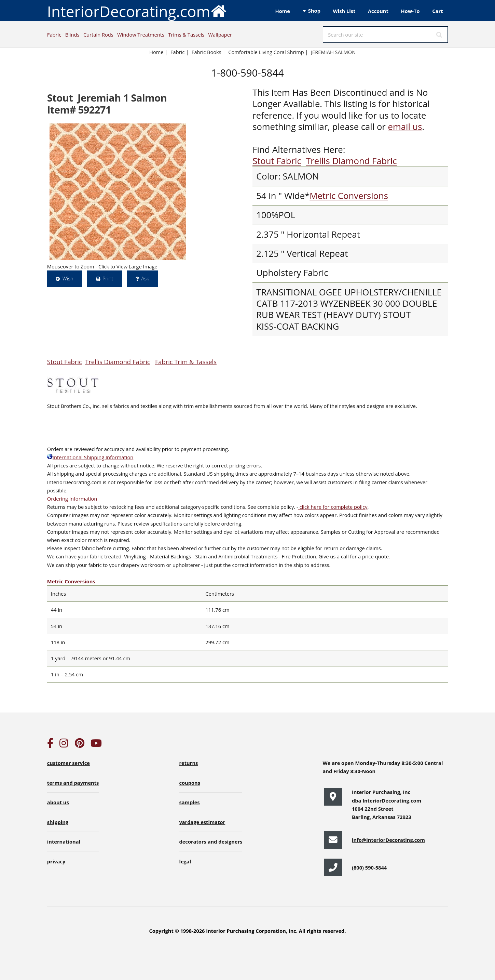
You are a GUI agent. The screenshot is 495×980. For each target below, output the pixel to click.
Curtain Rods (98, 35)
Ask (145, 278)
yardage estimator (202, 822)
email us (405, 127)
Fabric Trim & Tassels (186, 362)
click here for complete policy (333, 507)
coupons (190, 783)
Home (283, 11)
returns (188, 763)
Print (108, 278)
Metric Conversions (349, 196)
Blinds (72, 35)
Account (378, 11)
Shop (314, 11)
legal (185, 861)
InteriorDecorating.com (137, 11)
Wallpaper (220, 35)
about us (58, 802)
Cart (437, 11)
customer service (68, 763)
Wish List (344, 11)
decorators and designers (211, 842)
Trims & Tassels (186, 35)
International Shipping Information (90, 457)
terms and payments (73, 783)
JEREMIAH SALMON (333, 52)
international (64, 842)
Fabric (54, 35)
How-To (410, 11)
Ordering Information (72, 499)
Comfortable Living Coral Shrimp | (268, 52)
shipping (58, 822)
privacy (56, 861)
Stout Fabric (277, 161)
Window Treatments (141, 35)
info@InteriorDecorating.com (388, 840)
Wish (68, 278)
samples (189, 802)
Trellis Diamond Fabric (351, 161)
